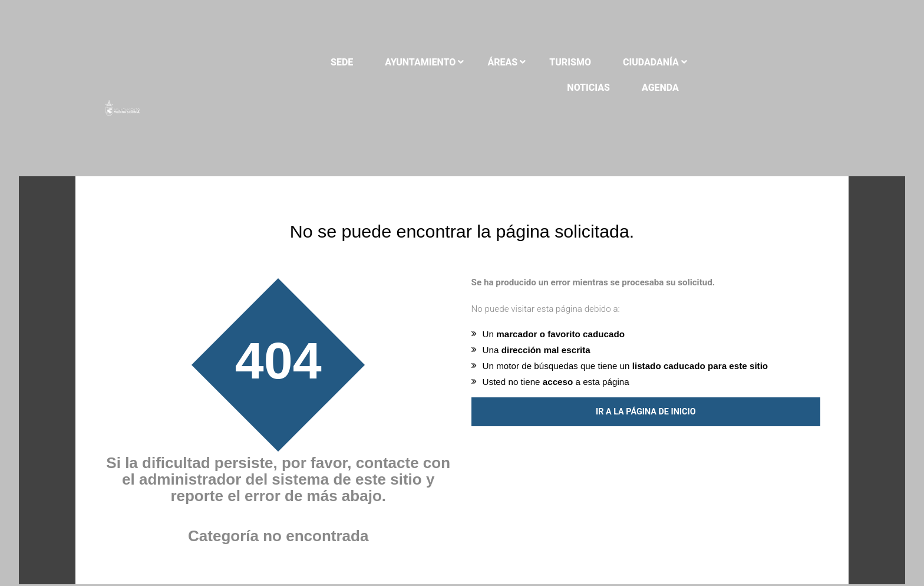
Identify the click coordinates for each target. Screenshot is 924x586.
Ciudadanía (635, 62)
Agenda (788, 62)
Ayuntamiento (404, 62)
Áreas (486, 62)
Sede (326, 62)
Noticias (716, 62)
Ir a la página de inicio (646, 395)
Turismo (554, 62)
